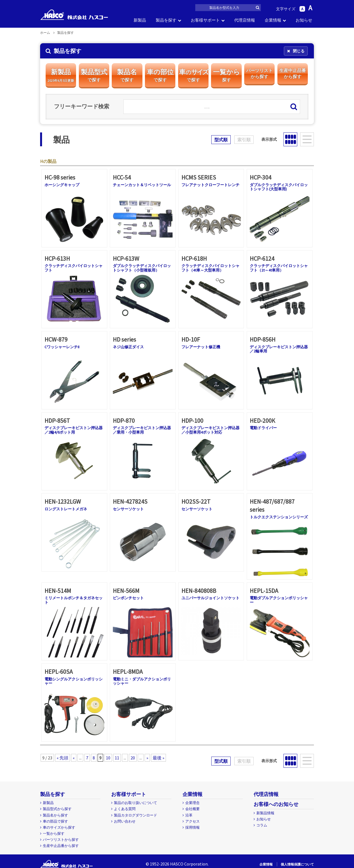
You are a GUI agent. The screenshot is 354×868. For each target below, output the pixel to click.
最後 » (158, 758)
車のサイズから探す (59, 827)
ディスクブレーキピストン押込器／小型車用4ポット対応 (210, 430)
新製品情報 (265, 813)
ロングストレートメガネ (66, 509)
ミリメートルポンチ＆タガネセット (74, 600)
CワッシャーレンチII (62, 347)
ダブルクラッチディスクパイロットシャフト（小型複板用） (142, 268)
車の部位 (160, 75)
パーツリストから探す (61, 840)
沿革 (189, 815)
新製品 (140, 20)
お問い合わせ (125, 821)
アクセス (192, 821)
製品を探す (166, 20)
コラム (262, 825)
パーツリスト (259, 74)
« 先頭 (63, 758)
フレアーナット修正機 (201, 347)
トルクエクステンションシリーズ (279, 517)
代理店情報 (245, 20)
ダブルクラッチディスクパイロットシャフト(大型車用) (279, 187)
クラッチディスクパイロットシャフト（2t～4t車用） (279, 268)
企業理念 (192, 803)
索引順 (244, 140)
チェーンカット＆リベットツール (142, 185)
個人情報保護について (297, 864)
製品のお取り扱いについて (136, 803)
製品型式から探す (57, 809)
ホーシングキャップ (62, 185)
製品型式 (94, 75)
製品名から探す (55, 815)
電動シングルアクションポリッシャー (74, 681)
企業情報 (273, 20)
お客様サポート (205, 20)
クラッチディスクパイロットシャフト (74, 268)
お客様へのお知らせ (276, 804)
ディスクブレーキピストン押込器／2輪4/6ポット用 (74, 430)
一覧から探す (54, 834)
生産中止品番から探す (61, 846)
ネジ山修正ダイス (128, 347)
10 (108, 758)
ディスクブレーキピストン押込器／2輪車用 (279, 349)
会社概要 (192, 809)
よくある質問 (125, 809)
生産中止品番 (293, 74)
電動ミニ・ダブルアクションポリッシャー (142, 681)
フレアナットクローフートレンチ (210, 185)
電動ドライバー (263, 428)
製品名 (127, 75)
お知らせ (304, 20)
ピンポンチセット (128, 598)
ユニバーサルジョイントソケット (210, 598)
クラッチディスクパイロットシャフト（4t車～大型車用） (210, 268)
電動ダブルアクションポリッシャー (279, 600)
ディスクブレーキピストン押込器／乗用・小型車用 (142, 430)
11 (117, 758)
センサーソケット (128, 509)
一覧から (226, 75)
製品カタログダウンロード (136, 815)
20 (133, 758)
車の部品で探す (55, 821)
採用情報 (192, 827)
